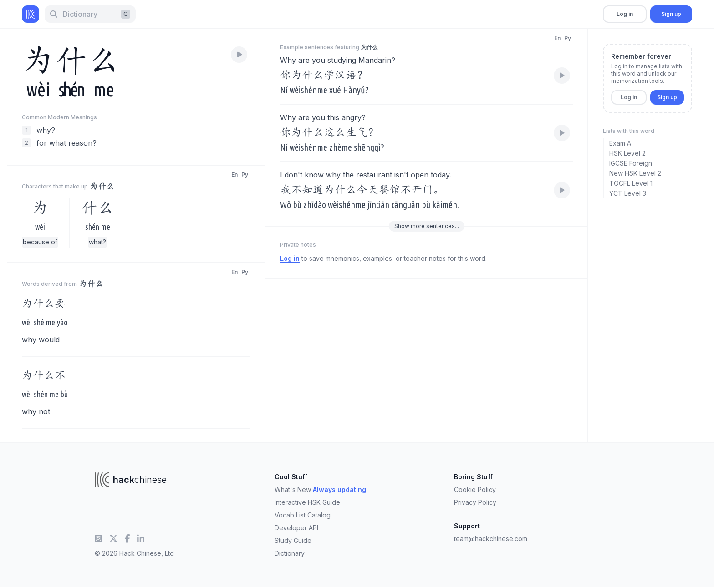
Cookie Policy (475, 489)
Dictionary (290, 553)
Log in (625, 14)
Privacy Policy (475, 502)
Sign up (671, 14)
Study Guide (293, 540)
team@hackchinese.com (491, 539)
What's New (321, 489)
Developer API (296, 528)
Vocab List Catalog (303, 515)
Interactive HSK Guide (307, 502)
